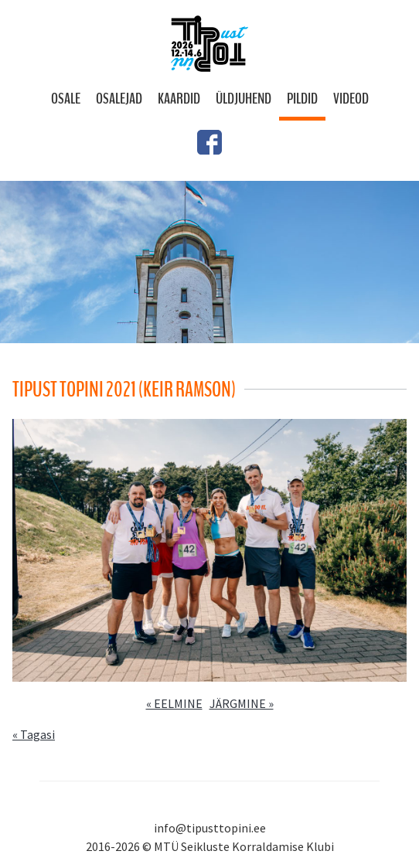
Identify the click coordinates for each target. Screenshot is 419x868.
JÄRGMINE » (242, 703)
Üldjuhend (244, 99)
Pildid (302, 99)
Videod (351, 99)
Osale (66, 99)
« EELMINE (174, 703)
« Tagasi (34, 734)
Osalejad (119, 99)
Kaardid (179, 99)
